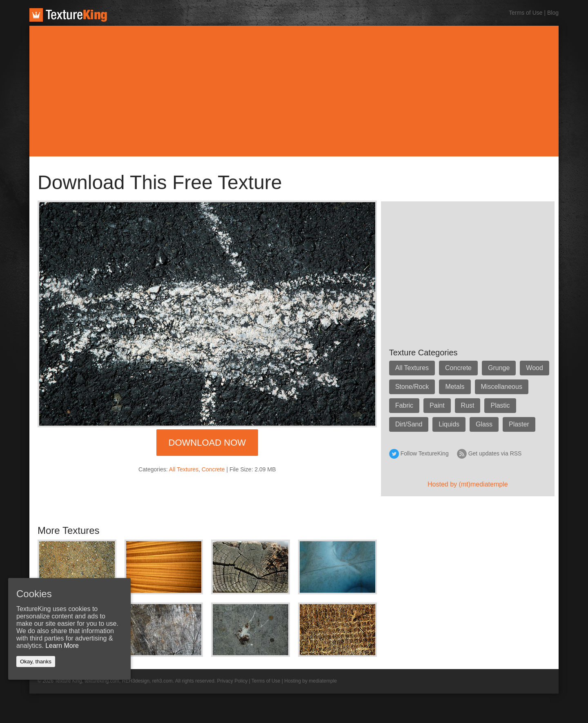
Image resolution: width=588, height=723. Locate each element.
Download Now (207, 443)
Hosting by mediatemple (311, 681)
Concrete (213, 469)
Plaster (519, 424)
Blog (553, 13)
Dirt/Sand (409, 424)
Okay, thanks (36, 662)
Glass (484, 424)
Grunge (499, 368)
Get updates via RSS (495, 453)
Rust (468, 405)
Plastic (500, 405)
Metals (455, 387)
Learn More (62, 646)
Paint (437, 405)
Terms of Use (526, 13)
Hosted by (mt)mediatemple (468, 484)
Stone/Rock (412, 387)
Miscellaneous (502, 387)
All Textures (184, 469)
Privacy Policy (233, 681)
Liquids (449, 424)
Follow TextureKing (425, 453)
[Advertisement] (294, 91)
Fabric (404, 405)
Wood (535, 368)
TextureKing (68, 15)
